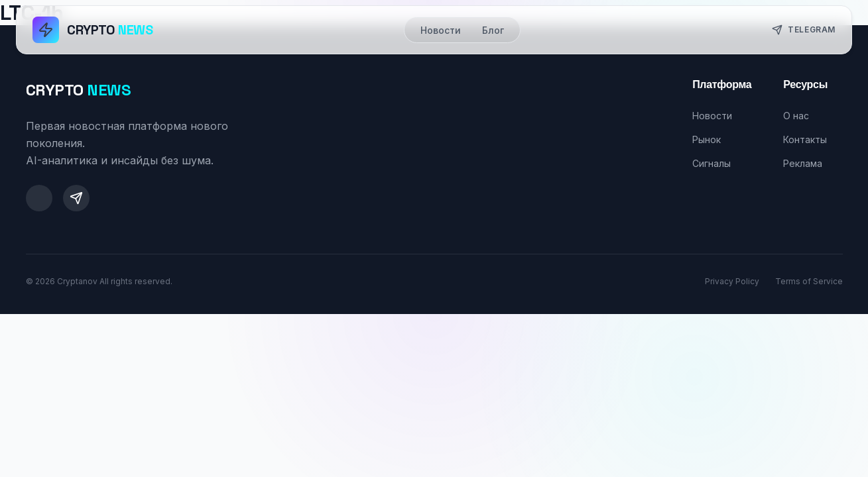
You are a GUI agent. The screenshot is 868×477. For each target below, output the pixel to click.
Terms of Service (809, 281)
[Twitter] (39, 198)
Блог (493, 30)
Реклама (803, 163)
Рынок (707, 139)
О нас (796, 116)
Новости (441, 30)
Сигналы (712, 163)
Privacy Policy (732, 281)
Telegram (804, 30)
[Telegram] (76, 198)
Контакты (805, 139)
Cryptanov (77, 281)
